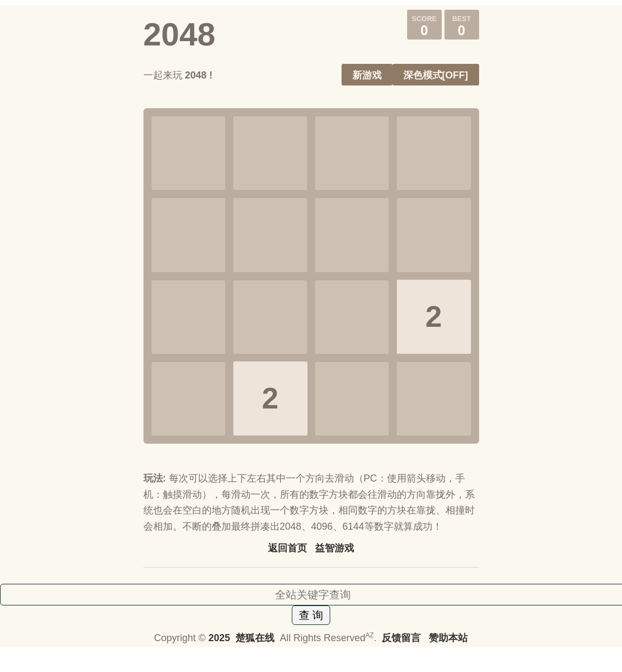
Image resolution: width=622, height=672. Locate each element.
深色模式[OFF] (436, 75)
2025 (219, 638)
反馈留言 (402, 638)
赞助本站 (448, 638)
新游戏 (367, 75)
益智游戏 (335, 548)
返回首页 (287, 548)
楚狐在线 (255, 638)
